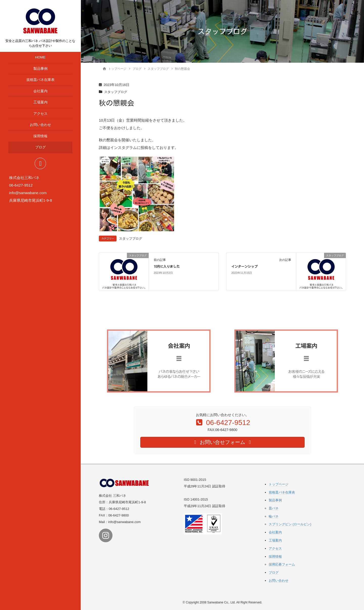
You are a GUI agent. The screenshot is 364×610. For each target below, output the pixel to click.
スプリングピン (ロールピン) (290, 524)
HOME (40, 57)
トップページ (279, 484)
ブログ (40, 147)
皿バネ (274, 508)
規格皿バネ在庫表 (40, 80)
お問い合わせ (40, 125)
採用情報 (40, 136)
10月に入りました (167, 267)
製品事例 (40, 69)
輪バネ (274, 516)
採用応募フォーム (282, 564)
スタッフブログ (117, 92)
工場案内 (40, 102)
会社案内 (40, 91)
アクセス (40, 114)
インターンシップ (244, 267)
